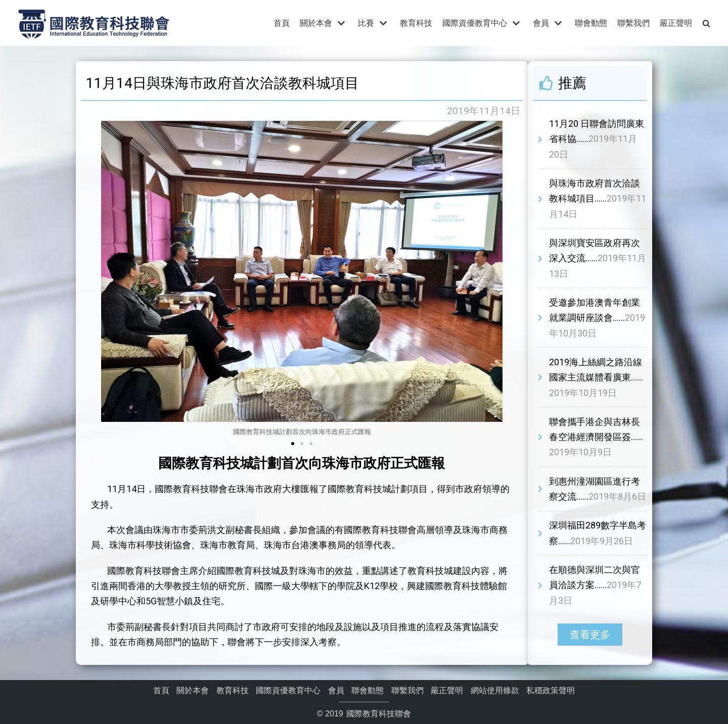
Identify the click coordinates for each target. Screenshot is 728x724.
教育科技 (416, 23)
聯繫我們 (633, 23)
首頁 (282, 23)
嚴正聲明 (676, 23)
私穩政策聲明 (551, 690)
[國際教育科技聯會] (94, 23)
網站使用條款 (495, 690)
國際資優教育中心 (288, 690)
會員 (336, 690)
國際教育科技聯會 (378, 714)
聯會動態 (591, 23)
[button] (293, 444)
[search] (706, 23)
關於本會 (193, 690)
